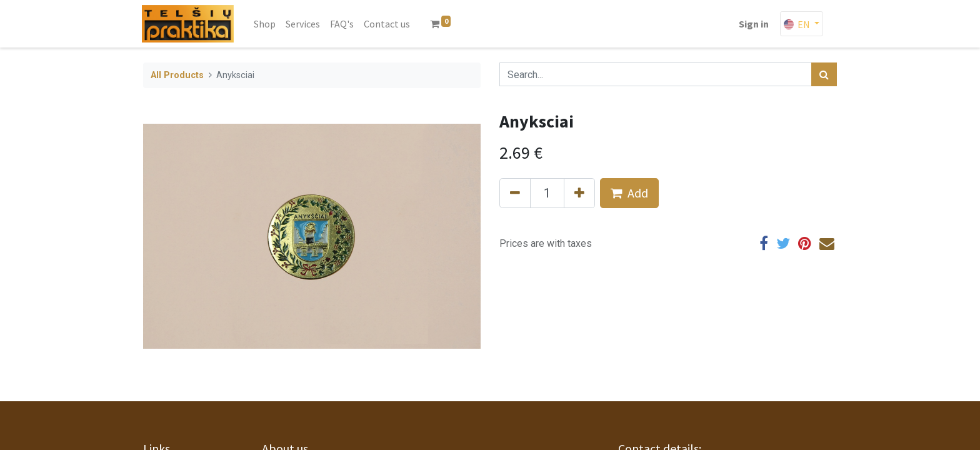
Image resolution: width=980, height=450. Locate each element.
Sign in (752, 24)
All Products (177, 75)
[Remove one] (515, 193)
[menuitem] (266, 24)
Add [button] (629, 193)
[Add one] (579, 193)
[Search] (824, 74)
